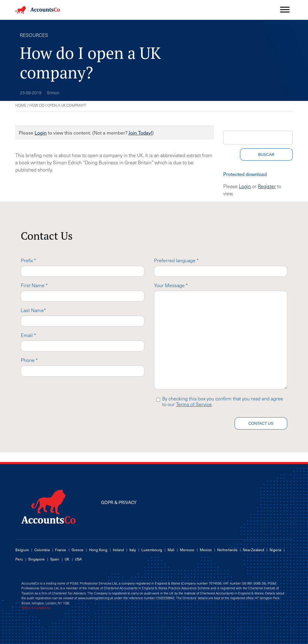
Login (41, 132)
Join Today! (140, 132)
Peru (19, 559)
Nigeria (275, 550)
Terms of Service (194, 404)
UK (67, 559)
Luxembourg (152, 550)
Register (267, 186)
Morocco (187, 550)
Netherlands (227, 550)
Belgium (22, 550)
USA (78, 559)
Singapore (37, 559)
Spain (55, 559)
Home (21, 105)
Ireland (118, 550)
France (61, 550)
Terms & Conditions (36, 608)
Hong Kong (98, 550)
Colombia (42, 550)
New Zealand (253, 550)
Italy (133, 550)
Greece (78, 550)
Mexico (206, 550)
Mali (171, 550)
